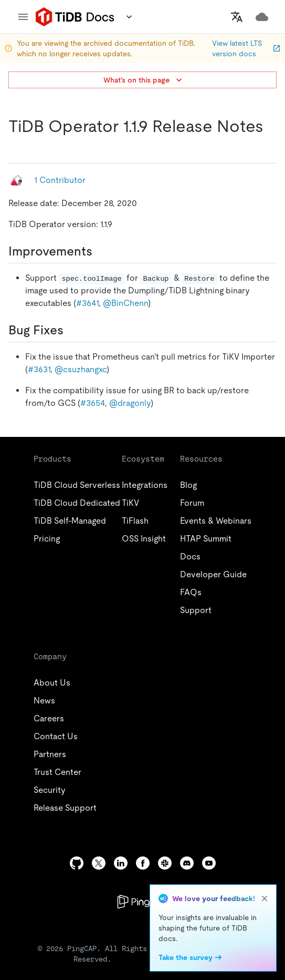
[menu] (23, 17)
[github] (77, 863)
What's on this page (144, 80)
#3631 (39, 369)
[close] (265, 899)
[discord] (187, 863)
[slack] (165, 863)
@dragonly (130, 403)
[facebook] (143, 863)
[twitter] (99, 863)
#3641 (87, 303)
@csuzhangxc (81, 369)
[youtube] (209, 863)
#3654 (93, 403)
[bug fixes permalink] (72, 330)
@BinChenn (125, 303)
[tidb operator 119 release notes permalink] (17, 147)
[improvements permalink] (101, 251)
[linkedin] (121, 863)
